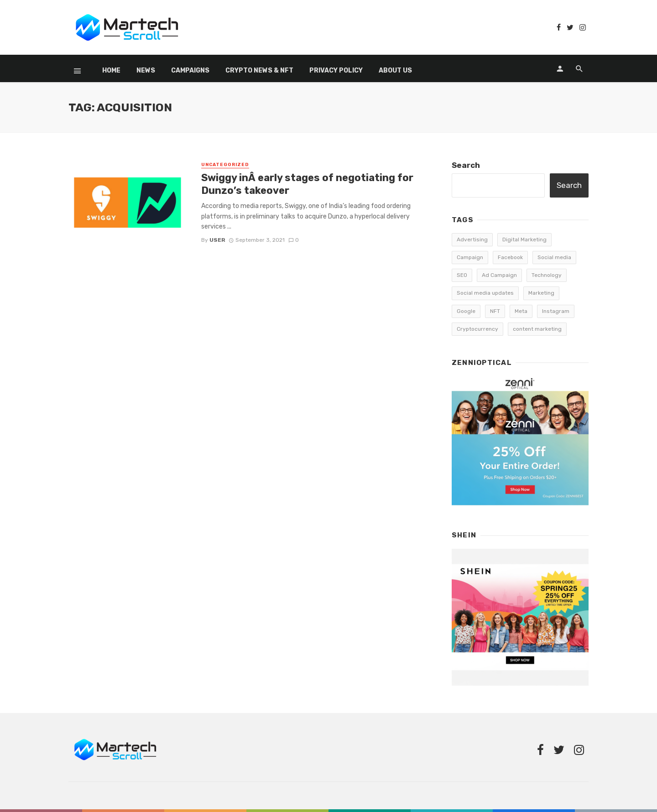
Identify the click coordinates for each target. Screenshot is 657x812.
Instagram (556, 311)
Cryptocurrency (477, 329)
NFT (495, 311)
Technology (547, 275)
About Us (395, 70)
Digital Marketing (524, 239)
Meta (521, 311)
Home (111, 70)
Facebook (510, 257)
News (146, 70)
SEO (462, 275)
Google (466, 311)
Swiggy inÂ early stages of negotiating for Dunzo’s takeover (307, 184)
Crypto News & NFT (259, 70)
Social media (554, 257)
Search (466, 165)
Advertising (472, 239)
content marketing (537, 329)
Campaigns (190, 70)
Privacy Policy (336, 70)
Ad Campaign (499, 275)
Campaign (470, 257)
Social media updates (485, 293)
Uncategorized (225, 165)
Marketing (541, 293)
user (217, 240)
